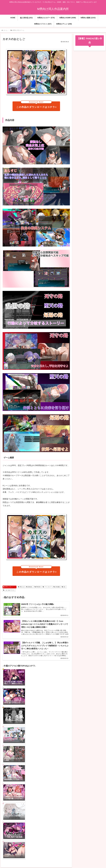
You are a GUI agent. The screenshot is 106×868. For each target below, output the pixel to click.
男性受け (38, 587)
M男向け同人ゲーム (10, 587)
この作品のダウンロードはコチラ (37, 105)
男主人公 (21, 587)
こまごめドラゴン (9, 590)
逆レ (64, 587)
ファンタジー (47, 587)
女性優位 (57, 587)
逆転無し (30, 587)
